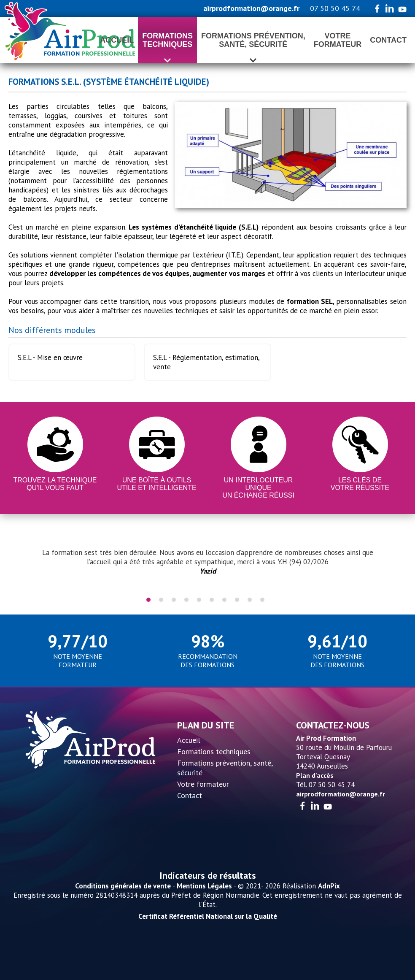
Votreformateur (338, 40)
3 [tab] (174, 600)
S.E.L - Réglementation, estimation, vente (206, 362)
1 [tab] (148, 600)
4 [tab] (186, 600)
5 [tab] (199, 600)
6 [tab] (212, 600)
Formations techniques (214, 751)
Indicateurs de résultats (208, 875)
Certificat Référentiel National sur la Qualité (208, 916)
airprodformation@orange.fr (251, 8)
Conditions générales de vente (123, 886)
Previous (23, 566)
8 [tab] (237, 600)
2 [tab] (161, 600)
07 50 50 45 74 (335, 8)
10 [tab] (262, 600)
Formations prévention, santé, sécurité (225, 768)
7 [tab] (224, 600)
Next (392, 566)
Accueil (117, 40)
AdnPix (329, 886)
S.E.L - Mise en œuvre (50, 357)
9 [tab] (250, 600)
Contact (388, 40)
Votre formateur (203, 784)
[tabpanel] (207, 562)
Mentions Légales (204, 886)
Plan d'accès (315, 775)
